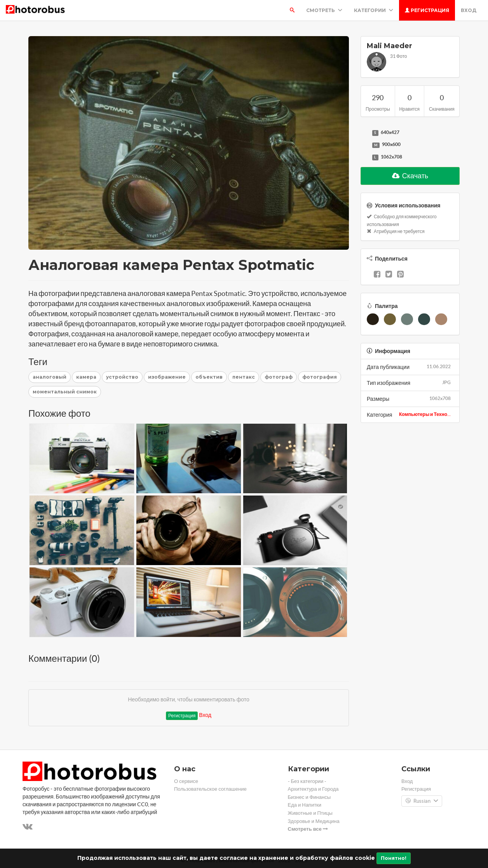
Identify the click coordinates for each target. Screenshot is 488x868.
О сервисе (186, 781)
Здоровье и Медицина (314, 821)
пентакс (244, 377)
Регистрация (427, 10)
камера (86, 377)
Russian (422, 801)
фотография (320, 377)
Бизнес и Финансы (309, 797)
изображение (167, 377)
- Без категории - (307, 781)
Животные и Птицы (310, 813)
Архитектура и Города (313, 789)
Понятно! (394, 858)
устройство (122, 377)
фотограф (279, 377)
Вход (469, 10)
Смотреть (324, 10)
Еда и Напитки (305, 805)
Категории (374, 10)
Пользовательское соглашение (210, 789)
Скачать (410, 176)
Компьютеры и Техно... (425, 414)
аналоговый (50, 377)
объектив (209, 377)
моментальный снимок (65, 392)
